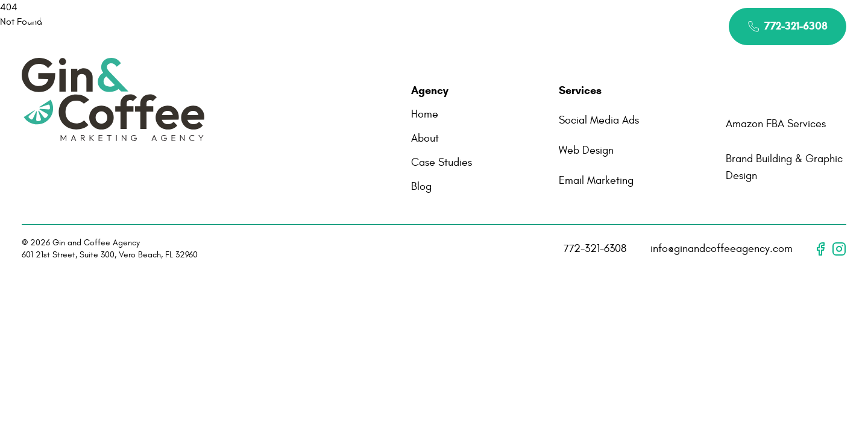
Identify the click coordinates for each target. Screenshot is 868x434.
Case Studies (499, 26)
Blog (421, 187)
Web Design (586, 150)
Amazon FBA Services (776, 124)
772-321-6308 (595, 249)
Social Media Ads (599, 120)
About (341, 26)
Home (285, 26)
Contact (577, 26)
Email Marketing (596, 181)
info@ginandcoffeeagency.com (722, 249)
